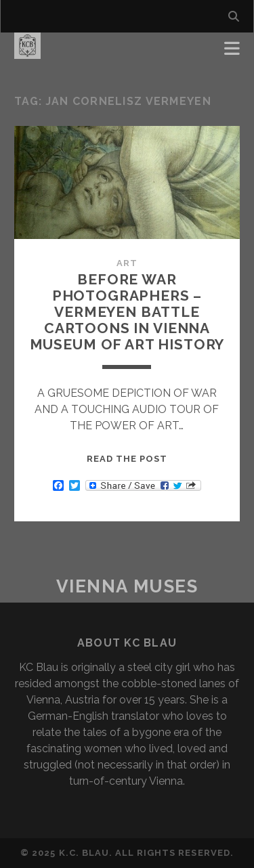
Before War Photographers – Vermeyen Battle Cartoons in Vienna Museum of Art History (127, 312)
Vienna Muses (127, 586)
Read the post (127, 459)
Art (127, 263)
